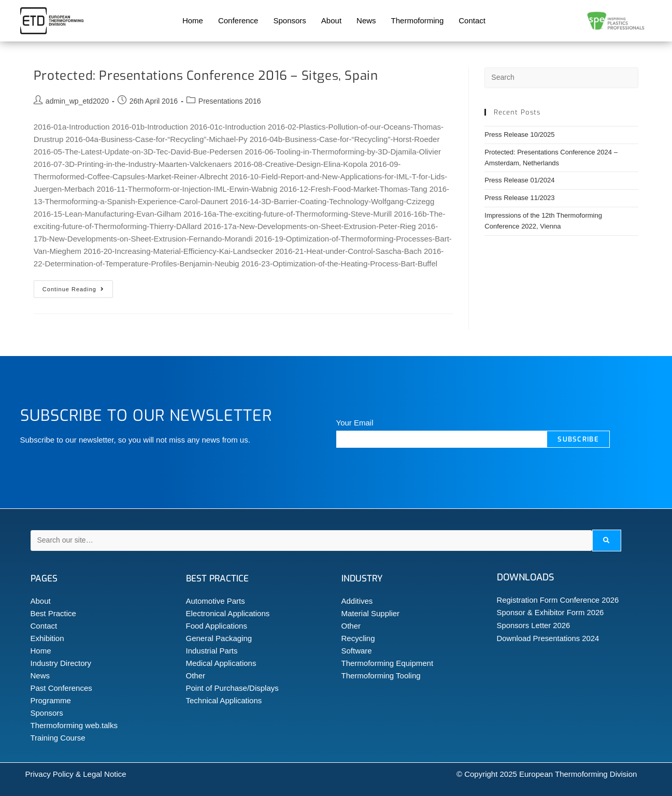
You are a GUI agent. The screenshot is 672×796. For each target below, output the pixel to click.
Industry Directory (61, 663)
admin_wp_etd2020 (77, 101)
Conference (238, 20)
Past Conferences (61, 688)
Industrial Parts (212, 651)
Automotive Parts (216, 601)
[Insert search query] (561, 78)
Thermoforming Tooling (381, 676)
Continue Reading (78, 286)
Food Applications (217, 626)
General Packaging (219, 638)
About (331, 20)
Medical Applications (221, 663)
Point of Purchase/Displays (232, 688)
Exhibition (47, 638)
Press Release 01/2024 (519, 180)
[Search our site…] (312, 541)
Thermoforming (418, 20)
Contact (472, 20)
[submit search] (606, 541)
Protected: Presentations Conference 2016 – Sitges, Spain (206, 76)
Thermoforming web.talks (74, 725)
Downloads (525, 577)
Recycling (358, 638)
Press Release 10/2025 (519, 134)
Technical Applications (224, 700)
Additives (357, 601)
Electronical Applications (228, 613)
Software (357, 651)
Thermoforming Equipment (388, 663)
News (366, 20)
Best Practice (53, 613)
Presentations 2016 (230, 101)
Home (193, 20)
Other (196, 676)
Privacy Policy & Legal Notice (76, 774)
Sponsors (289, 20)
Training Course (58, 738)
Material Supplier (371, 613)
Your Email (355, 423)
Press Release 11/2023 (519, 198)
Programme (51, 700)
